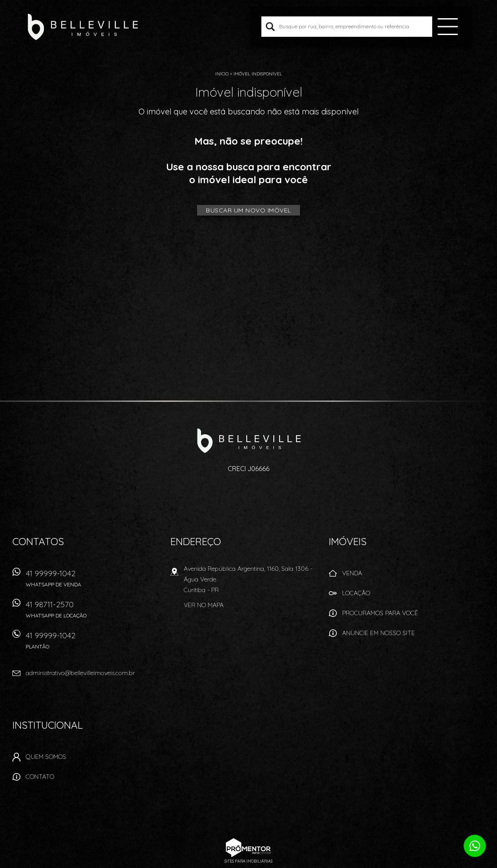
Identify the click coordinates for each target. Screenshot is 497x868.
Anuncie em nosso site (379, 633)
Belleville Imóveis (249, 440)
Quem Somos (46, 757)
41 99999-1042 (93, 581)
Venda (352, 573)
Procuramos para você (380, 613)
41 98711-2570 (93, 612)
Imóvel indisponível (258, 74)
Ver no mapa (204, 605)
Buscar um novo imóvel (248, 210)
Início (222, 74)
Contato (40, 777)
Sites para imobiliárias (248, 861)
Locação (356, 593)
